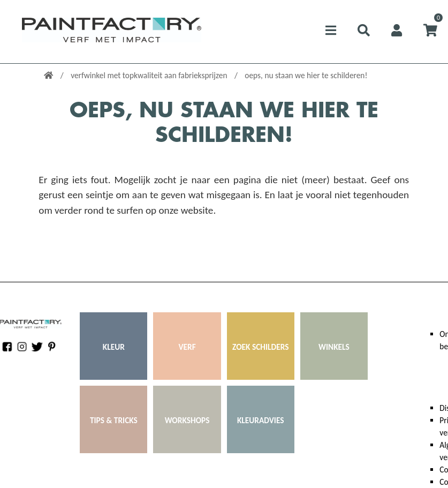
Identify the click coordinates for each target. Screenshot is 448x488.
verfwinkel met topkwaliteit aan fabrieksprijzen (150, 75)
